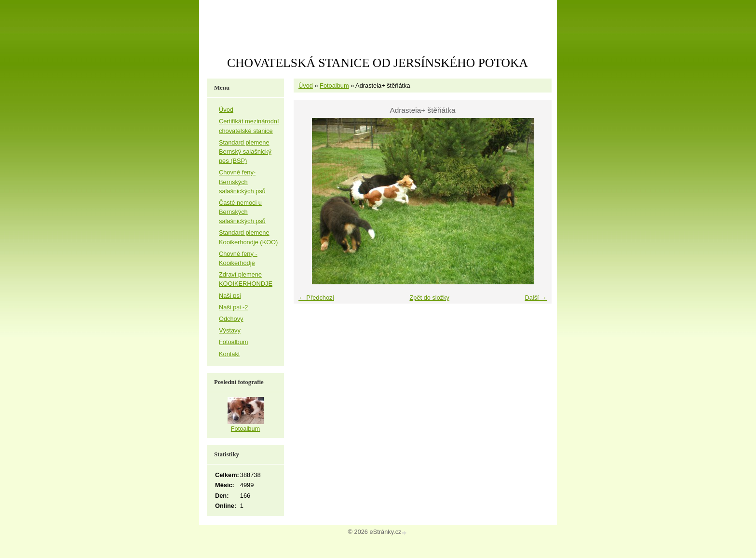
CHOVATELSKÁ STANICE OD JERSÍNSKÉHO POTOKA (378, 63)
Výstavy (230, 330)
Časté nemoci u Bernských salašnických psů (242, 212)
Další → (536, 298)
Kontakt (229, 354)
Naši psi (230, 296)
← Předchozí (316, 298)
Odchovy (231, 319)
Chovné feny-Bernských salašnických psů (242, 181)
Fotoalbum (334, 86)
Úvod (306, 86)
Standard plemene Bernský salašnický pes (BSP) (245, 152)
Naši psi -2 (233, 307)
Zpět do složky (429, 298)
